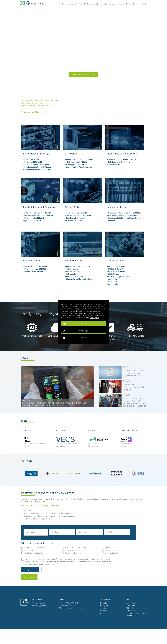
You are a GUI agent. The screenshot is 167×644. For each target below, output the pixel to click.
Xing (102, 628)
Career (128, 4)
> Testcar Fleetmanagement (121, 159)
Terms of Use (131, 625)
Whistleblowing (132, 623)
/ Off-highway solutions (81, 266)
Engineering (72, 4)
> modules (71, 274)
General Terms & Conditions (136, 628)
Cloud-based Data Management (122, 154)
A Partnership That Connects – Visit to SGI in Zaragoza (134, 387)
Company (121, 4)
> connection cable (74, 277)
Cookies (129, 631)
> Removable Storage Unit (79, 159)
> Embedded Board (35, 266)
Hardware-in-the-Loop (118, 207)
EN (32, 4)
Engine (69, 266)
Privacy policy (131, 620)
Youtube (103, 623)
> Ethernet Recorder (35, 269)
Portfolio (62, 4)
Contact (143, 4)
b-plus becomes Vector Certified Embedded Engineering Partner (133, 373)
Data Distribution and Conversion (39, 207)
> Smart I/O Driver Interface (78, 215)
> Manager (75, 218)
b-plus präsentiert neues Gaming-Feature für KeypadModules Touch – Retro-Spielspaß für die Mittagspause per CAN (56, 404)
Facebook (104, 625)
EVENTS (25, 421)
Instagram (104, 620)
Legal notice (131, 618)
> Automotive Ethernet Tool (37, 213)
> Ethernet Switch (35, 218)
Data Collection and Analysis (37, 154)
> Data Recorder (32, 159)
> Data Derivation (74, 221)
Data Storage (71, 154)
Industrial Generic (32, 261)
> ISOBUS (116, 266)
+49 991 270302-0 (71, 618)
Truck (68, 269)
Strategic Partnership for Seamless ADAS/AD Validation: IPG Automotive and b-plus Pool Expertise (135, 402)
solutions (74, 269)
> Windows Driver (34, 272)
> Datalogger (33, 162)
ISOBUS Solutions (115, 261)
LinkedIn (103, 618)
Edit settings (84, 331)
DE (35, 4)
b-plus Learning (100, 4)
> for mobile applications (78, 279)
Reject (83, 338)
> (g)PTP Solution (32, 221)
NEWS (24, 358)
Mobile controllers (73, 272)
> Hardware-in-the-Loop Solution (124, 213)
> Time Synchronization (76, 213)
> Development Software (37, 167)
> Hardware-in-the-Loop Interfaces (123, 215)
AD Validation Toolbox (85, 4)
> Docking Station (78, 167)
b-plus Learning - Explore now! (84, 75)
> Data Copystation (76, 165)
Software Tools (72, 207)
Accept (84, 323)
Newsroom (112, 4)
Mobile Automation (74, 261)
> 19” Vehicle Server (36, 165)
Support (136, 4)
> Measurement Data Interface (38, 215)
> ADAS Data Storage (76, 162)
